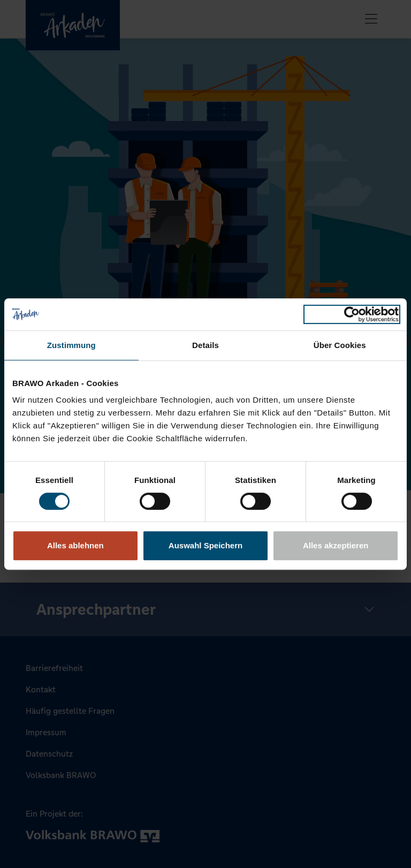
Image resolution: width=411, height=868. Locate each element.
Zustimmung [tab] (71, 345)
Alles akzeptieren (336, 545)
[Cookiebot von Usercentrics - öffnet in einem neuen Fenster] (352, 314)
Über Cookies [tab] (340, 345)
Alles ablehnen (75, 545)
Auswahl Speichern (205, 545)
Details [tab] (205, 345)
